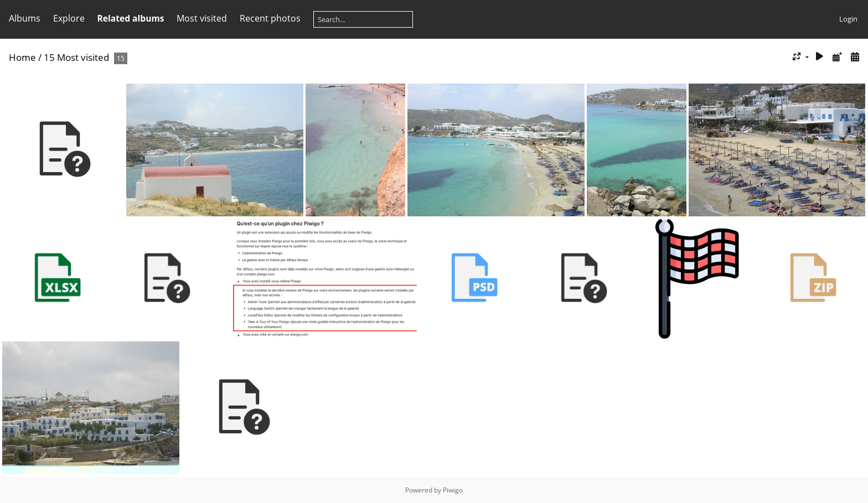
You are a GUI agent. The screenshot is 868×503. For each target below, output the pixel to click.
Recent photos (270, 18)
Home (22, 57)
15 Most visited (76, 57)
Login (848, 19)
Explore (69, 18)
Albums (25, 18)
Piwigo (453, 490)
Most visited (202, 18)
